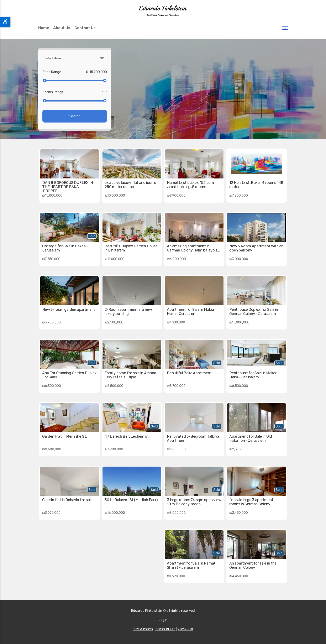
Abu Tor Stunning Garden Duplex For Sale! (69, 375)
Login (163, 620)
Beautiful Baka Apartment (189, 373)
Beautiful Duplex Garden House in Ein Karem (131, 248)
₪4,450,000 (239, 576)
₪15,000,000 (52, 195)
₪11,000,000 (114, 259)
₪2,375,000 (238, 449)
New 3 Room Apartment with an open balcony (256, 248)
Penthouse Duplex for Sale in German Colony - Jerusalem (254, 312)
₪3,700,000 (176, 386)
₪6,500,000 (239, 386)
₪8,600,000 (52, 449)
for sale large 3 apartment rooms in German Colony (251, 502)
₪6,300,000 (52, 386)
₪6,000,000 (176, 259)
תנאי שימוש (185, 629)
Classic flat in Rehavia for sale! (68, 500)
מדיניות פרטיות (165, 629)
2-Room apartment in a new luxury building (128, 312)
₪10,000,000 (115, 195)
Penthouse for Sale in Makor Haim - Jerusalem (253, 375)
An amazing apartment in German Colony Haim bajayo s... (193, 248)
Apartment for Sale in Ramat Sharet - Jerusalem (191, 565)
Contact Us (85, 28)
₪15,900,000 (239, 322)
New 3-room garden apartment (69, 310)
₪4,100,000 (176, 322)
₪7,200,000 (239, 195)
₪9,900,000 (176, 195)
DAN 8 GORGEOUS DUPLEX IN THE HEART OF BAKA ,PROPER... (68, 187)
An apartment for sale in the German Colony (253, 565)
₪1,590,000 (176, 576)
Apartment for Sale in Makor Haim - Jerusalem (191, 312)
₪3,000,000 (239, 259)
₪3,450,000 (239, 513)
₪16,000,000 (115, 513)
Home (44, 28)
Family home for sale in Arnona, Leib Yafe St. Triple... (131, 375)
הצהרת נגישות (143, 629)
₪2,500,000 (114, 322)
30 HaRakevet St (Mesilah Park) (131, 500)
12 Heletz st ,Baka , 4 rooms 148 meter (256, 185)
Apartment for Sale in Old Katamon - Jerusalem (251, 438)
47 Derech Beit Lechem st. (127, 436)
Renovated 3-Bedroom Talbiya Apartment (193, 438)
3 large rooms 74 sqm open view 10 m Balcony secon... (194, 502)
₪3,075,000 (51, 513)
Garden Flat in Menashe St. (64, 436)
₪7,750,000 (51, 259)
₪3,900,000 (51, 322)
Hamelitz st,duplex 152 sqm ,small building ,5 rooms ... (190, 185)
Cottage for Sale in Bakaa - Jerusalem (65, 248)
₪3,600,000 (176, 449)
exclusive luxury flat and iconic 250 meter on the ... (130, 185)
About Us (62, 28)
